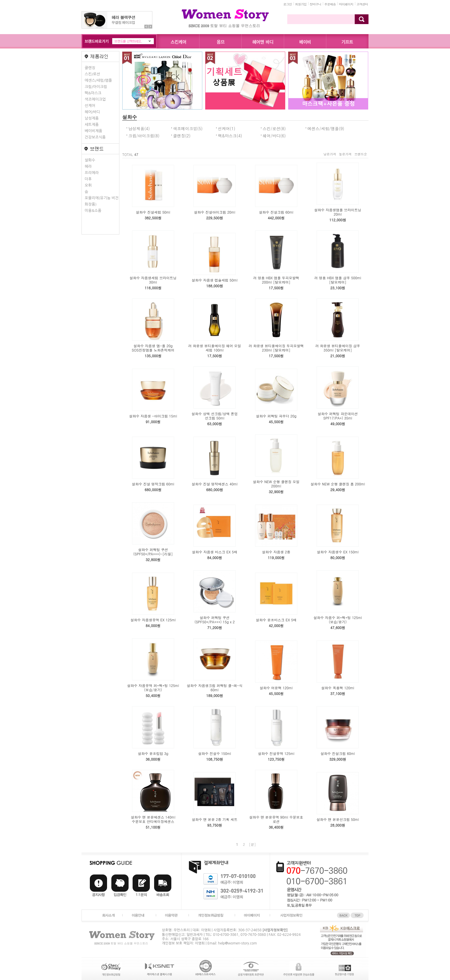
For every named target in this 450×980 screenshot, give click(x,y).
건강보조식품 (95, 137)
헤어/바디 (92, 112)
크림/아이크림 (96, 87)
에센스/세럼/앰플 (98, 80)
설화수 (90, 160)
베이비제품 (93, 131)
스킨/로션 (92, 74)
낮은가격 (330, 154)
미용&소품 (93, 211)
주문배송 (330, 4)
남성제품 (92, 118)
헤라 (88, 166)
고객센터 (362, 4)
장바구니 (315, 4)
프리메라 (92, 173)
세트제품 (92, 125)
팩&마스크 (93, 93)
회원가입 (301, 4)
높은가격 (345, 154)
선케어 (90, 106)
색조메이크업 (95, 99)
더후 (88, 179)
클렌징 (90, 68)
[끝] (253, 844)
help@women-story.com (237, 943)
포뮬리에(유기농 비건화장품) (102, 201)
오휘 (88, 185)
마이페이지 (346, 4)
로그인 (288, 4)
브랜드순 (361, 154)
